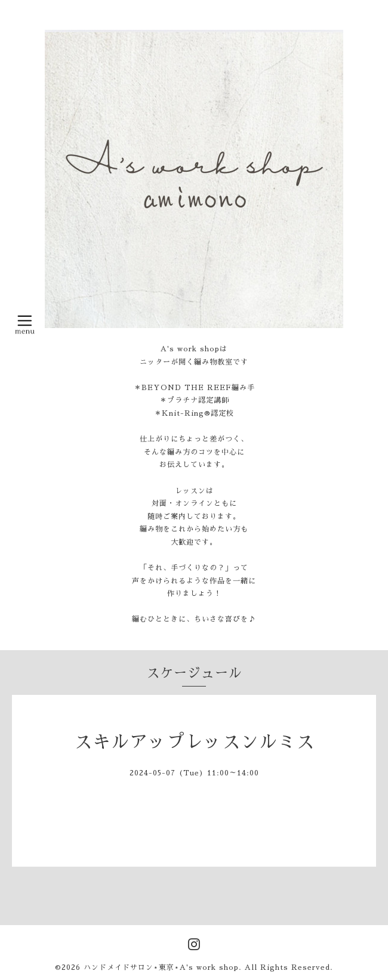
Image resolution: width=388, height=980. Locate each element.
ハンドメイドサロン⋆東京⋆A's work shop (161, 967)
